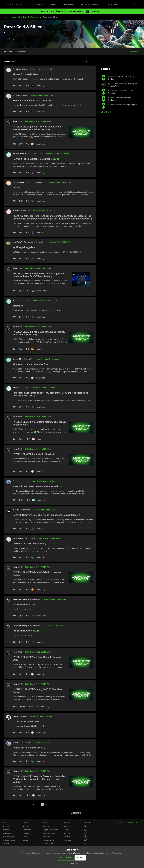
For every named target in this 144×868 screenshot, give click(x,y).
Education (6, 843)
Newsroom (67, 833)
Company (67, 823)
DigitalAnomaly (113, 84)
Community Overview (18, 17)
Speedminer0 (18, 481)
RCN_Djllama (112, 91)
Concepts (26, 833)
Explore (25, 823)
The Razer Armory (34, 17)
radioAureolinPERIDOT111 (24, 182)
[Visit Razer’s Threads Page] (86, 833)
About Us (67, 826)
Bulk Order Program (9, 840)
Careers (66, 830)
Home (6, 17)
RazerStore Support (49, 833)
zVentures (67, 837)
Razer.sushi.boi (113, 77)
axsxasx (16, 388)
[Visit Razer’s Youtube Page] (86, 840)
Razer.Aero (112, 98)
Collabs (25, 840)
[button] (135, 4)
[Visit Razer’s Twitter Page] (86, 837)
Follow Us (87, 823)
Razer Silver (113, 4)
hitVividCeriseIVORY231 (23, 154)
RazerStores (7, 826)
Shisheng (17, 95)
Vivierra (16, 742)
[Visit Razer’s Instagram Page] (86, 830)
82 (61, 805)
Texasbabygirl (18, 538)
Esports (25, 837)
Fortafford (17, 69)
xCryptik (111, 105)
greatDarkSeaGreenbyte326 (24, 242)
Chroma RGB (27, 830)
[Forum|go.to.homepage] (16, 4)
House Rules (69, 4)
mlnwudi (16, 211)
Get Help (46, 826)
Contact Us (67, 840)
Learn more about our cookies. (111, 853)
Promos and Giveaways (91, 4)
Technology (27, 826)
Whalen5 (16, 301)
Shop (4, 823)
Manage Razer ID (49, 840)
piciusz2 (16, 716)
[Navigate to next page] (66, 805)
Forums (39, 4)
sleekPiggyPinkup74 (21, 599)
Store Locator (7, 833)
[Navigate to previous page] (34, 805)
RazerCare (47, 837)
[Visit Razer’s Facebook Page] (86, 827)
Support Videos (48, 843)
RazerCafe (6, 830)
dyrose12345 (18, 359)
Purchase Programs (9, 837)
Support (53, 4)
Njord (15, 121)
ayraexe (16, 510)
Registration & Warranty (51, 830)
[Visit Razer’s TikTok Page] (86, 844)
